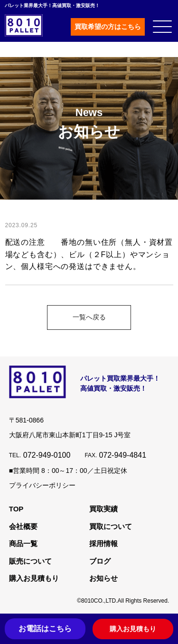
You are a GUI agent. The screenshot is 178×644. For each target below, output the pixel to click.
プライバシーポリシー (42, 485)
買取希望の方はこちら (108, 27)
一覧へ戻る (89, 317)
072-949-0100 (47, 455)
